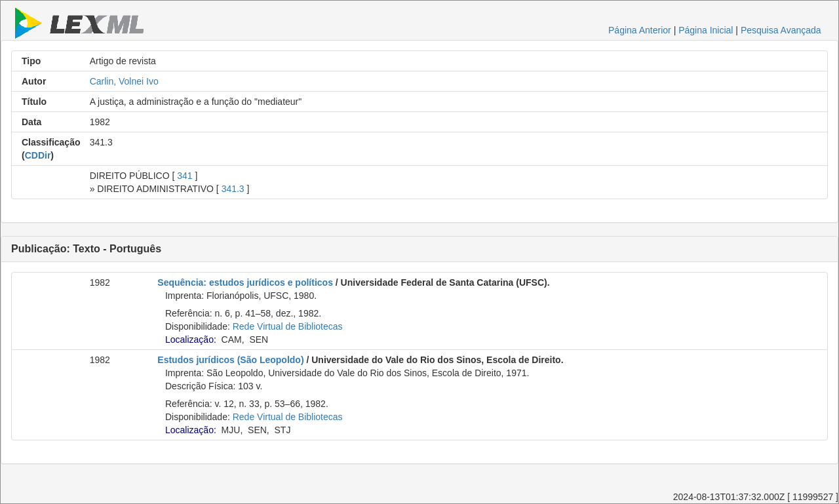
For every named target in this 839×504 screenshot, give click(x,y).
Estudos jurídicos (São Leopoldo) (230, 360)
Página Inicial (706, 30)
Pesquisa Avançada (781, 30)
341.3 (233, 189)
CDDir (38, 155)
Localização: (191, 339)
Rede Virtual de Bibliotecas (288, 326)
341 (185, 176)
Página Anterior (640, 30)
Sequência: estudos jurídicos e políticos (245, 282)
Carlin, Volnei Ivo (124, 81)
